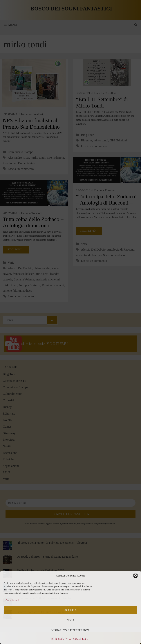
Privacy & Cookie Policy (77, 639)
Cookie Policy (58, 639)
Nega (70, 620)
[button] (135, 576)
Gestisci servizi (12, 600)
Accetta (70, 610)
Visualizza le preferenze (70, 630)
